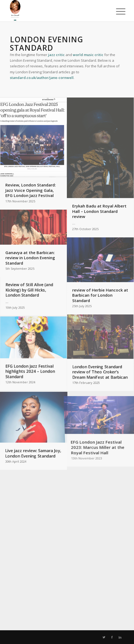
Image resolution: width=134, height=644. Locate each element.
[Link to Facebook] (112, 637)
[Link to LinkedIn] (120, 637)
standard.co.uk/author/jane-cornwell (42, 78)
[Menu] (117, 11)
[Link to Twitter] (104, 637)
